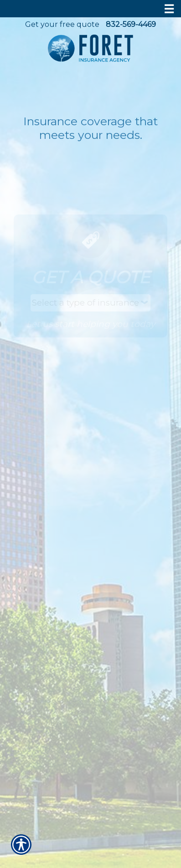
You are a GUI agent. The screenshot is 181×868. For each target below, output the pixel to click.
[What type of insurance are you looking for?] (90, 303)
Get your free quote (62, 24)
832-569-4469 (131, 24)
